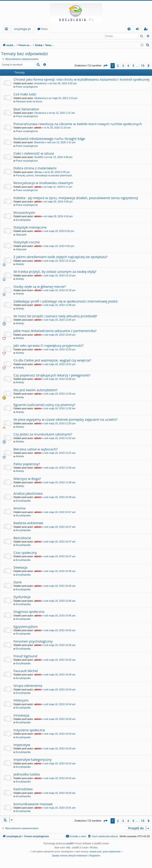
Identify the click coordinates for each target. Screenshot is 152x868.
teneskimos (41, 84)
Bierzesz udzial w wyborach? (36, 449)
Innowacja (21, 715)
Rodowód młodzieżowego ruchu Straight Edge (49, 139)
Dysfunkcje (22, 597)
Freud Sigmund (25, 656)
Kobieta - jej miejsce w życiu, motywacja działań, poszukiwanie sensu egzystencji (76, 198)
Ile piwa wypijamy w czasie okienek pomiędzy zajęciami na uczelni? (65, 420)
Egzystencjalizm (26, 627)
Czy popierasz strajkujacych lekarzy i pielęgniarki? (52, 375)
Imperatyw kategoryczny (33, 760)
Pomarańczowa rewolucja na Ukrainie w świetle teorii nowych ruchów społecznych (78, 124)
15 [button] (143, 66)
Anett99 (39, 157)
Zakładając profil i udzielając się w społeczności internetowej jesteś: (66, 301)
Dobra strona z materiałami (35, 168)
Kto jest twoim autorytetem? (36, 390)
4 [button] (128, 66)
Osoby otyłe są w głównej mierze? (40, 287)
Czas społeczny (25, 553)
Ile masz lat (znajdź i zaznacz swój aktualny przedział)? (55, 316)
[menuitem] (129, 29)
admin (38, 128)
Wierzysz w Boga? (27, 479)
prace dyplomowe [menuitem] (112, 852)
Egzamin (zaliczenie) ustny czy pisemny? (44, 405)
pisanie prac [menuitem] (96, 852)
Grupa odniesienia (28, 686)
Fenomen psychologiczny (33, 641)
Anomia (20, 508)
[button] (105, 66)
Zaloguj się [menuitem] (138, 30)
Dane (18, 582)
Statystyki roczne (27, 242)
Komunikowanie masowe (33, 804)
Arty (68, 848)
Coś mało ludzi (25, 94)
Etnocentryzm (24, 213)
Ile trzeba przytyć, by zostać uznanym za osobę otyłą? (55, 272)
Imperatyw (22, 745)
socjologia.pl (22, 29)
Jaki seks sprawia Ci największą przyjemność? (48, 346)
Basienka (39, 143)
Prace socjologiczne (27, 87)
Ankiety (20, 264)
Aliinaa (38, 172)
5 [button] (133, 66)
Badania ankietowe (28, 523)
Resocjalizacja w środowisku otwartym (43, 183)
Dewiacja (20, 567)
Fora (45, 29)
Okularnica (40, 98)
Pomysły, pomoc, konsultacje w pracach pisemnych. (44, 176)
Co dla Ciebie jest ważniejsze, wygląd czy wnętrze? (52, 360)
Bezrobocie (22, 538)
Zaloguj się (12, 36)
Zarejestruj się (33, 36)
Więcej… (7, 30)
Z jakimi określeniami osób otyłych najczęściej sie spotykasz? (61, 257)
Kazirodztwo (23, 789)
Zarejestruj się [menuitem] (147, 30)
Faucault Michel (26, 671)
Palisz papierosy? (27, 464)
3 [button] (123, 66)
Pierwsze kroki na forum (29, 102)
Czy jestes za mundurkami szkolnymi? (43, 434)
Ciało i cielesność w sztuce (34, 153)
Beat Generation (26, 109)
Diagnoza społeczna (29, 612)
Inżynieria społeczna (29, 730)
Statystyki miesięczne (30, 227)
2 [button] (118, 66)
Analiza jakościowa (28, 494)
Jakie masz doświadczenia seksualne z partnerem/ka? (55, 331)
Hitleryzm (21, 700)
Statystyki (21, 235)
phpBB (70, 844)
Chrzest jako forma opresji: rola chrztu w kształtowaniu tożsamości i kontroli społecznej (81, 80)
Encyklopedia (23, 220)
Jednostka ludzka (27, 774)
